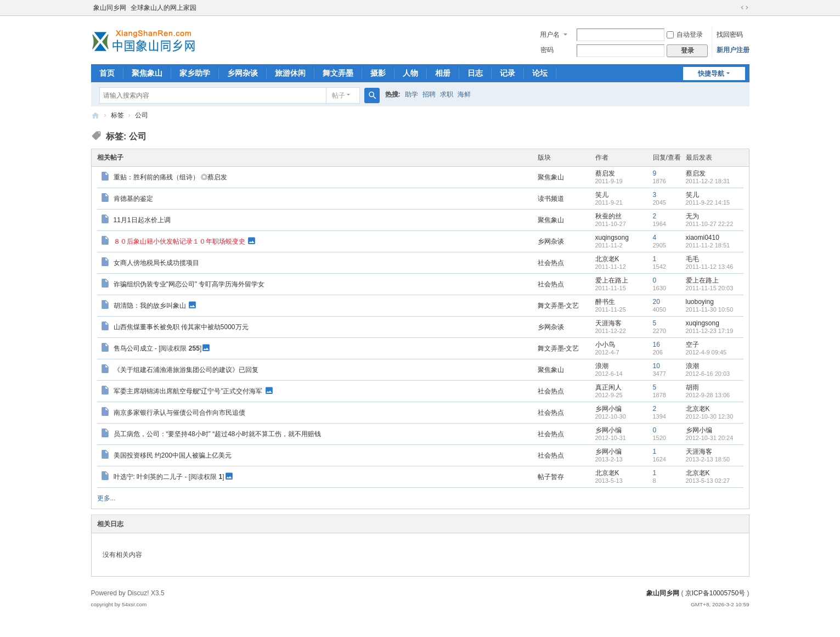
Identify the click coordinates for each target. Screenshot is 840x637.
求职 (447, 94)
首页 (107, 73)
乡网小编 (608, 409)
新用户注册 (733, 50)
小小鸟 (605, 345)
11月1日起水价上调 (142, 220)
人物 (410, 73)
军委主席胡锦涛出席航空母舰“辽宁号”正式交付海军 (188, 391)
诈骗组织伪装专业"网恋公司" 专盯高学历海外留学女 (189, 284)
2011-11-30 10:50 (710, 309)
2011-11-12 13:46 (710, 267)
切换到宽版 (745, 8)
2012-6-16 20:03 (708, 374)
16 (656, 345)
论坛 (540, 73)
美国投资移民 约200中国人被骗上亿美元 (173, 455)
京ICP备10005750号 (715, 593)
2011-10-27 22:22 (710, 224)
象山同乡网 (110, 8)
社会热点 (551, 263)
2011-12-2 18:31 (708, 181)
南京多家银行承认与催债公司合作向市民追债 (179, 413)
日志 (475, 73)
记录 (508, 73)
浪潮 (602, 366)
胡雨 (692, 387)
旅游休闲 (290, 73)
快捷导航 (711, 74)
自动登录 (685, 35)
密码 (547, 50)
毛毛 (692, 259)
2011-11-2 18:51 (708, 245)
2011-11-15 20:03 (710, 288)
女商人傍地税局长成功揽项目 (156, 263)
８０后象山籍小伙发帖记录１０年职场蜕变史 (179, 241)
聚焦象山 (147, 73)
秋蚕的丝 (608, 216)
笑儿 (602, 195)
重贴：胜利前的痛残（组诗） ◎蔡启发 (170, 177)
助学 (411, 94)
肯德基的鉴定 (133, 199)
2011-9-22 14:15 (708, 202)
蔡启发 (605, 173)
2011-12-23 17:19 (710, 331)
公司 (142, 115)
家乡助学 (195, 73)
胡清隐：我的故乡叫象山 (150, 305)
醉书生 (605, 302)
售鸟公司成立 (133, 348)
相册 (443, 73)
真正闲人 (608, 387)
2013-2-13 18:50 (708, 459)
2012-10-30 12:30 (710, 416)
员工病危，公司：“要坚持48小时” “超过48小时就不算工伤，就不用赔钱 (217, 434)
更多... (106, 498)
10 (656, 366)
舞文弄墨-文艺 (559, 306)
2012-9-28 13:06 (708, 395)
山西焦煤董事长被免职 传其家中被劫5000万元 (181, 327)
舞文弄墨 (338, 73)
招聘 (429, 94)
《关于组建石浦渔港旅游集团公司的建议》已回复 (186, 370)
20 (656, 302)
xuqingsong (612, 238)
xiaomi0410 (703, 238)
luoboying (700, 302)
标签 (117, 115)
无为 (692, 216)
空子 (692, 345)
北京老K (607, 259)
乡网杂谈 (243, 73)
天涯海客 (608, 323)
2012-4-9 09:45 (706, 352)
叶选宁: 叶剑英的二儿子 (148, 476)
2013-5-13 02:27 (708, 481)
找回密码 (730, 35)
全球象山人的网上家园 (164, 8)
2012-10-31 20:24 (710, 438)
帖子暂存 (551, 477)
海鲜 (464, 94)
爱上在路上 (612, 280)
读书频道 (551, 199)
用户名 (550, 35)
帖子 (339, 95)
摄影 (378, 73)
